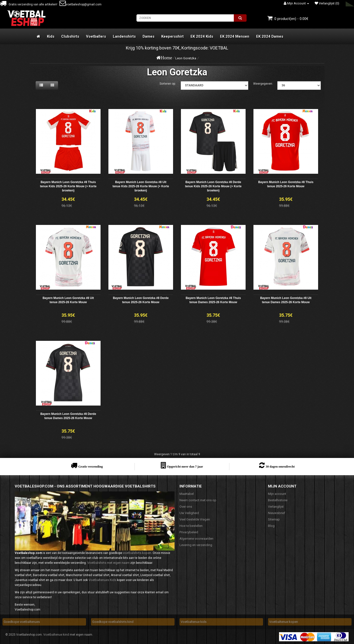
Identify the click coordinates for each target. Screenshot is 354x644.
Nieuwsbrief (277, 513)
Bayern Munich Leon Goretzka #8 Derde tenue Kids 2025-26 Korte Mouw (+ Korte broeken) (213, 186)
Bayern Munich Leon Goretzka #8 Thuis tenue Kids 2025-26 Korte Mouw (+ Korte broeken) (68, 186)
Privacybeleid (189, 532)
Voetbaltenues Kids (102, 580)
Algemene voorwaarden (196, 539)
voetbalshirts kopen (137, 553)
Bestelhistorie (278, 500)
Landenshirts (124, 36)
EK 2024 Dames (270, 36)
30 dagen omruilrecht (280, 466)
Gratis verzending (90, 466)
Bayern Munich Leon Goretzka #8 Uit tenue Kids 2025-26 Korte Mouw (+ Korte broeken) (141, 186)
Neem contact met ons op (198, 500)
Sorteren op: (168, 84)
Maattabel (187, 494)
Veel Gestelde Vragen (195, 519)
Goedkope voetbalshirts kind (113, 622)
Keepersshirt (172, 36)
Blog (271, 526)
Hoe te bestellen (191, 526)
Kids (51, 36)
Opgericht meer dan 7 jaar (185, 466)
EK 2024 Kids (202, 36)
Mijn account (277, 494)
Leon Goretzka (186, 58)
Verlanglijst (276, 507)
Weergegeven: (263, 84)
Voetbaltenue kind (56, 635)
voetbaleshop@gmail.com (81, 4)
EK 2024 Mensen (235, 36)
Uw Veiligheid (189, 513)
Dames (148, 36)
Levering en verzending (196, 545)
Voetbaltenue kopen (284, 622)
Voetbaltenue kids (194, 622)
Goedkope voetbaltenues (22, 622)
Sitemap (274, 519)
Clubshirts (70, 36)
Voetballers (96, 36)
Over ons (186, 507)
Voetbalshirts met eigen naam (108, 563)
